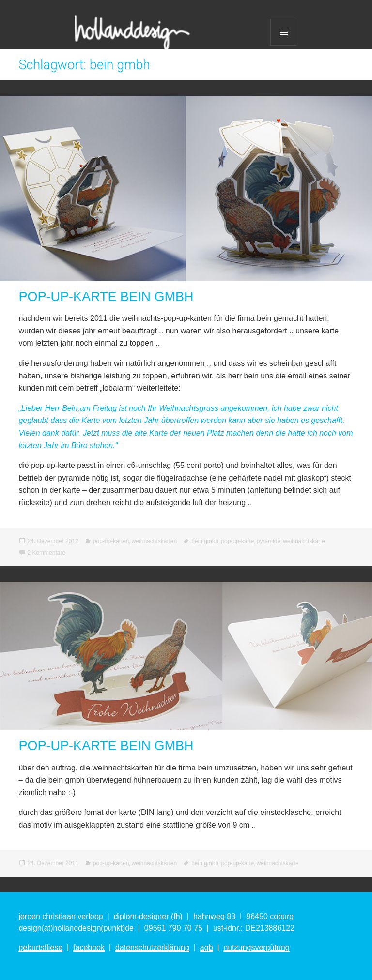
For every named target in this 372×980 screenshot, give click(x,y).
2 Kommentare (46, 553)
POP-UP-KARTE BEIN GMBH (106, 297)
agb (207, 947)
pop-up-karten (111, 541)
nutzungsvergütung (256, 947)
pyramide (269, 541)
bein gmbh (205, 541)
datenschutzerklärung (152, 947)
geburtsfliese (40, 947)
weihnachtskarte (304, 541)
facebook (89, 947)
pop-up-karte (237, 541)
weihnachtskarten (154, 541)
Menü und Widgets (284, 32)
